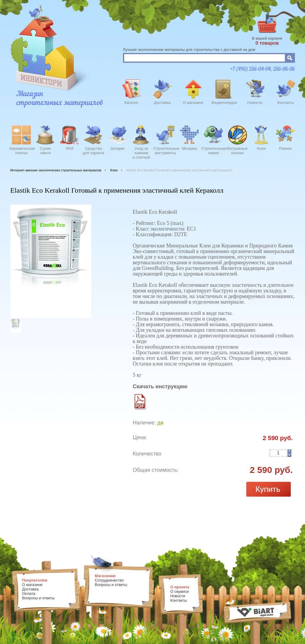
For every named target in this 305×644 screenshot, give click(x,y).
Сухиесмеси (45, 151)
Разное (286, 148)
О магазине (193, 103)
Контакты (285, 103)
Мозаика (189, 148)
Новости (255, 103)
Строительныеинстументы (166, 151)
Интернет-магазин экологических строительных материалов (56, 170)
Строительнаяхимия (214, 151)
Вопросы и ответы (38, 598)
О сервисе (180, 591)
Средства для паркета (94, 151)
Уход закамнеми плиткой (141, 152)
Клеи (261, 148)
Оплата (29, 594)
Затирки (117, 148)
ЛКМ (70, 148)
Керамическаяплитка (21, 151)
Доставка (162, 103)
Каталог (131, 103)
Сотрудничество (109, 580)
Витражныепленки (238, 151)
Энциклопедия (224, 103)
